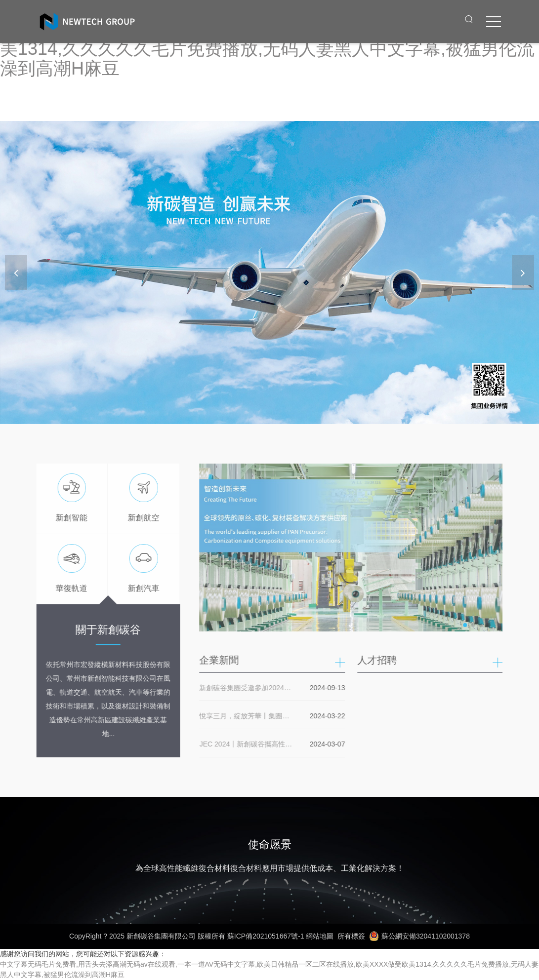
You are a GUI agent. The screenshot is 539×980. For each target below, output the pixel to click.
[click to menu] (494, 22)
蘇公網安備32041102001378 (419, 936)
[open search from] (469, 19)
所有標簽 (351, 936)
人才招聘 (379, 660)
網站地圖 (320, 936)
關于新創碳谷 (106, 630)
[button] (523, 273)
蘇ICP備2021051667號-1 (266, 936)
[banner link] (269, 273)
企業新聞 (222, 660)
